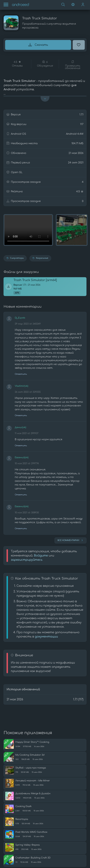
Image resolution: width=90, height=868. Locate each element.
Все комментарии (70, 540)
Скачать (38, 45)
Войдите (41, 556)
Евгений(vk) (22, 458)
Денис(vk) (20, 427)
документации (46, 637)
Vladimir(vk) (21, 386)
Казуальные (40, 258)
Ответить (21, 374)
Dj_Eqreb (20, 318)
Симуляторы (15, 258)
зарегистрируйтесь (27, 560)
